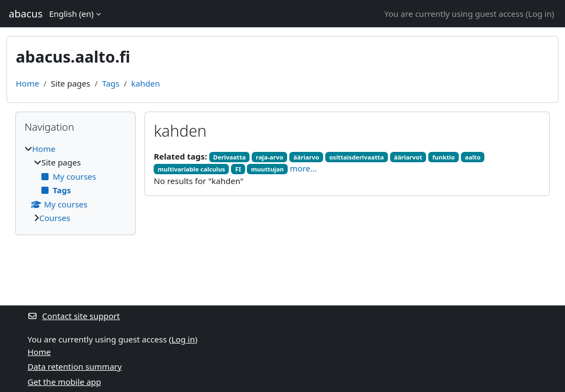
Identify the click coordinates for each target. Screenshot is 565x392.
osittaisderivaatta (356, 157)
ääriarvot (408, 157)
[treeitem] (75, 183)
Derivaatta (229, 157)
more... (303, 168)
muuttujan (268, 169)
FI (238, 169)
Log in (540, 14)
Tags (111, 83)
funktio (443, 157)
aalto (473, 157)
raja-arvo (270, 157)
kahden (146, 83)
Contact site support (74, 316)
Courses (55, 218)
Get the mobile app (65, 382)
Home (28, 83)
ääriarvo (306, 157)
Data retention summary (75, 366)
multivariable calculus (192, 169)
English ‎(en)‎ (71, 14)
